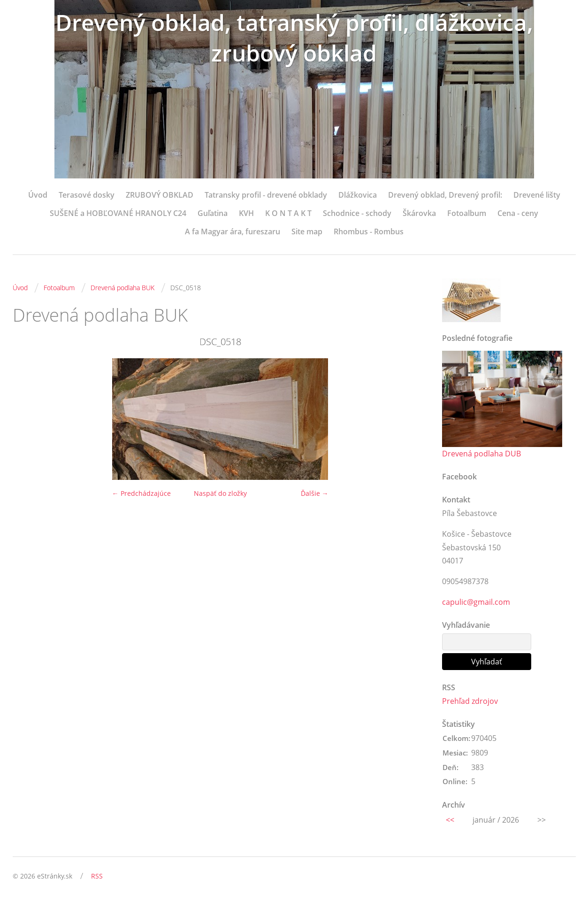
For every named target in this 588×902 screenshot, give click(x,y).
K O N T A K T (288, 213)
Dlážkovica (358, 195)
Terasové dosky (87, 195)
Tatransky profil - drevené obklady (266, 195)
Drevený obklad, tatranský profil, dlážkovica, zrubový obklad (294, 38)
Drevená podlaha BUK (122, 288)
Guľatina (213, 213)
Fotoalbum (467, 213)
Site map (307, 231)
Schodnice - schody (357, 213)
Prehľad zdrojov (470, 701)
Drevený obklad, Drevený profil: (445, 195)
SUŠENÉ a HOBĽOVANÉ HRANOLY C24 (118, 213)
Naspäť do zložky (220, 493)
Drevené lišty (537, 195)
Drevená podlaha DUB (481, 454)
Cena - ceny (518, 213)
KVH (246, 213)
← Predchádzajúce (141, 493)
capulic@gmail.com (476, 602)
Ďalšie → (315, 493)
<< (450, 820)
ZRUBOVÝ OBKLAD (160, 195)
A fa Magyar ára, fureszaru (233, 231)
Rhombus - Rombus (369, 231)
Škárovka (419, 213)
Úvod (38, 195)
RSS (97, 876)
